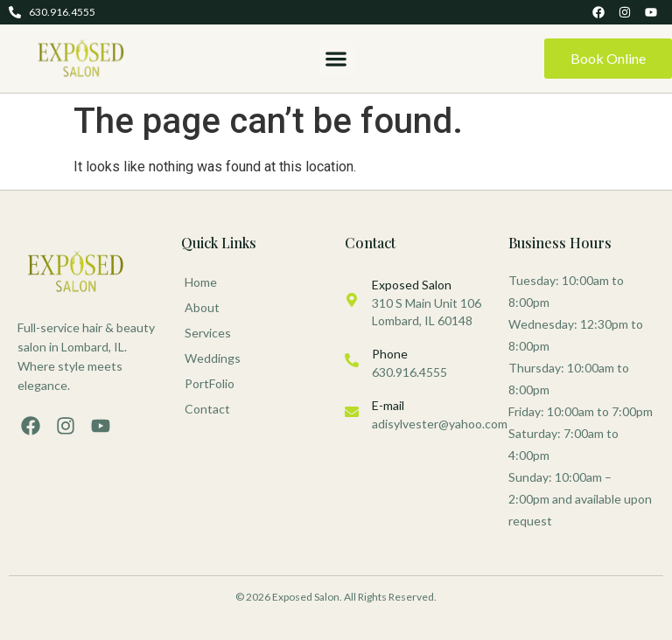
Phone (390, 354)
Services (212, 333)
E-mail (388, 405)
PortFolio (210, 383)
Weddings (213, 358)
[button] (336, 58)
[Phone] (352, 360)
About (202, 307)
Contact (207, 409)
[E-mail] (352, 412)
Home (201, 282)
